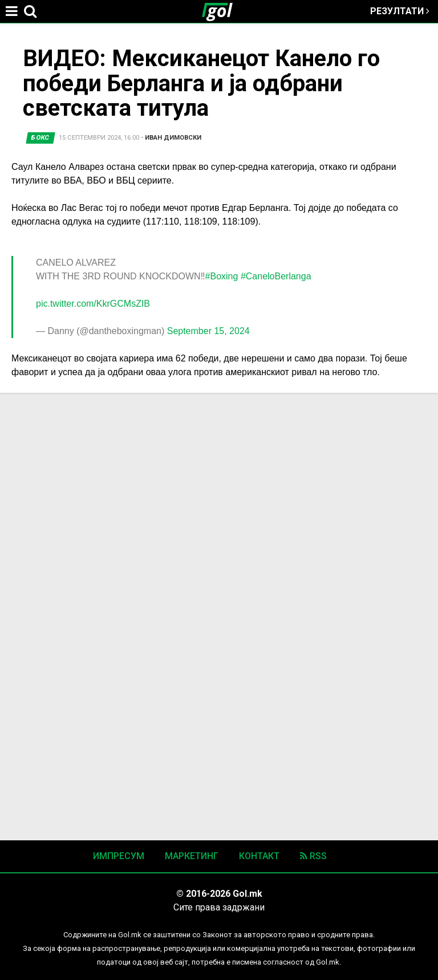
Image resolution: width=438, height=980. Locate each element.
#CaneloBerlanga (276, 276)
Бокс (40, 138)
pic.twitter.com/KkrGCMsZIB (93, 304)
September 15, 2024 (208, 331)
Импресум (119, 856)
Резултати (400, 11)
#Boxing (222, 276)
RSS (313, 856)
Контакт (259, 856)
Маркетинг (192, 856)
